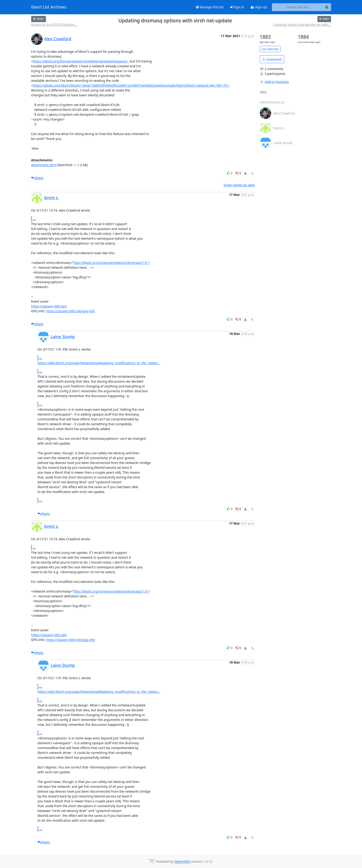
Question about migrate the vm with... (302, 25)
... (34, 219)
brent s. (52, 198)
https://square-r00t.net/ (49, 306)
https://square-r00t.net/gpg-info (71, 311)
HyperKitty (182, 862)
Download (272, 59)
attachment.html (44, 165)
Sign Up (259, 7)
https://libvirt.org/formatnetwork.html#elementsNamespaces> (81, 61)
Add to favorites (274, 82)
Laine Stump (63, 337)
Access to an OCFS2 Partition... (54, 25)
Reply (37, 178)
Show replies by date (239, 185)
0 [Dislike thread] (238, 173)
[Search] (327, 7)
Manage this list (210, 7)
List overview (270, 49)
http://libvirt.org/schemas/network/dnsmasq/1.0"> (112, 263)
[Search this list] (297, 7)
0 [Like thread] (230, 173)
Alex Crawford (58, 39)
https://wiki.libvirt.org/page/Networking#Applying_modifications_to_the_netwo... (99, 363)
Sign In (237, 7)
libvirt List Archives (49, 7)
